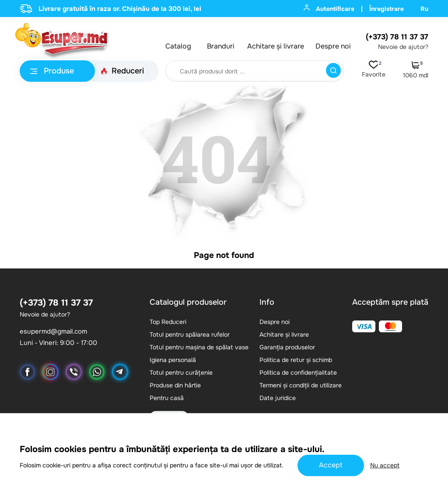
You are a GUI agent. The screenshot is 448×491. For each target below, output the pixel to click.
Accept (331, 465)
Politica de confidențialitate (298, 373)
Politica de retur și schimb (296, 360)
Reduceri (122, 71)
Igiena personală (173, 360)
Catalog (178, 46)
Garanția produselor (287, 347)
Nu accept (385, 465)
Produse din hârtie (175, 385)
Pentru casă (167, 398)
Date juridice (278, 398)
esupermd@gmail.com (53, 332)
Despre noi (333, 46)
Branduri (221, 46)
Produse (52, 71)
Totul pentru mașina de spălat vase (199, 347)
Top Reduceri (168, 322)
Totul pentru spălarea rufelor (190, 334)
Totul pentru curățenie (181, 373)
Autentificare (329, 9)
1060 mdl (416, 70)
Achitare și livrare (276, 46)
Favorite (374, 69)
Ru (424, 9)
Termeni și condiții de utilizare (301, 385)
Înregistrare (387, 9)
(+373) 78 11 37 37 (397, 37)
